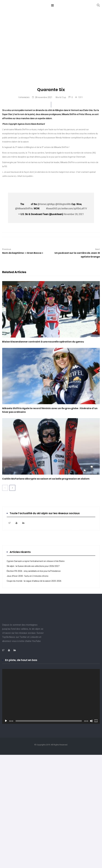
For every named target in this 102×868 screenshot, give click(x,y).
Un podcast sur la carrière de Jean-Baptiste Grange (76, 253)
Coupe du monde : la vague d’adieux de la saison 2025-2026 (34, 581)
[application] (51, 696)
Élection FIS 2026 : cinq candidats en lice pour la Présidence (34, 571)
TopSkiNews (24, 97)
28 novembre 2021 (42, 97)
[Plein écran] (96, 721)
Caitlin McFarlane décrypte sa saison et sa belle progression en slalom (46, 479)
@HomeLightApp (46, 204)
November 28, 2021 (74, 214)
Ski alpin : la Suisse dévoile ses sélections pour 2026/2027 (33, 566)
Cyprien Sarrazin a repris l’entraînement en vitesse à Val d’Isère (36, 561)
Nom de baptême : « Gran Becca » (23, 251)
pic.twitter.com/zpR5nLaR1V (72, 209)
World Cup (61, 97)
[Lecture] (6, 721)
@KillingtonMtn (63, 204)
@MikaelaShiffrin (24, 209)
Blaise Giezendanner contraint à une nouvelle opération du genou (43, 342)
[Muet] (91, 721)
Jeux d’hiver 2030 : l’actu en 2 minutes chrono (28, 576)
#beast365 (52, 209)
